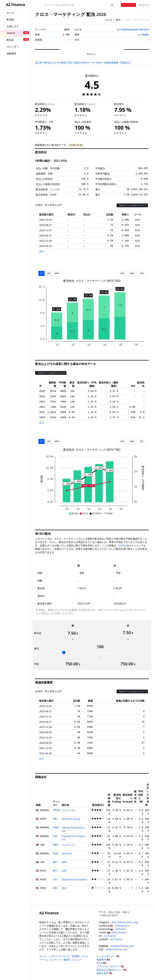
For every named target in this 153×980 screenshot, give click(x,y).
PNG (131, 273)
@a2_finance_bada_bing (125, 922)
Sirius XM (67, 853)
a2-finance (116, 939)
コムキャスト (69, 810)
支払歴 (39, 63)
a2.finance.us (123, 926)
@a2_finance (119, 932)
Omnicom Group (71, 819)
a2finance (121, 929)
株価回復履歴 (111, 63)
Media (145, 35)
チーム (44, 960)
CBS (55, 888)
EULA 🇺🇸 (101, 963)
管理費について (80, 956)
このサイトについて (59, 956)
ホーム (109, 20)
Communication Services (135, 29)
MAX (57, 273)
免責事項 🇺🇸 (103, 960)
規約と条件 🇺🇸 (104, 973)
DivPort (123, 545)
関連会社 (125, 63)
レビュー (77, 960)
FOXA (56, 828)
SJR (55, 880)
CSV (141, 273)
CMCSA (56, 810)
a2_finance (110, 936)
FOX (55, 836)
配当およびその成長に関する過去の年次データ (69, 63)
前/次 (99, 63)
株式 (118, 20)
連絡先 (67, 960)
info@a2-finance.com (122, 946)
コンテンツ (55, 960)
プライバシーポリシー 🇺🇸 (110, 966)
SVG (122, 273)
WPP (55, 862)
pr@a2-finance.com (117, 949)
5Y (41, 273)
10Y (49, 273)
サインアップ (129, 5)
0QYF (56, 845)
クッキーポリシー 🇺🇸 (108, 956)
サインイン (144, 5)
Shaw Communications (74, 879)
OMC (55, 819)
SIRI (56, 854)
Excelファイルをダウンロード (132, 205)
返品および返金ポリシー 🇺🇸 (111, 970)
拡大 (42, 251)
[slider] (64, 652)
